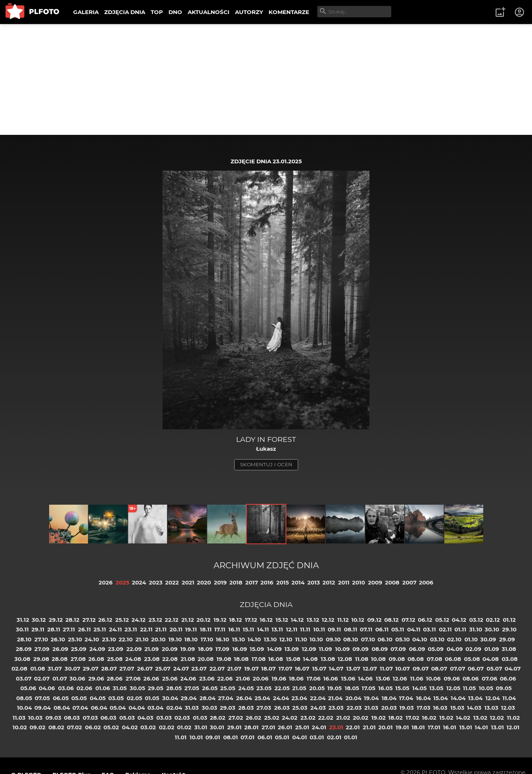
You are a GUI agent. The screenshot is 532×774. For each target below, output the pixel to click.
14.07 (336, 669)
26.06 (151, 678)
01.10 (471, 639)
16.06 (331, 678)
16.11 (234, 629)
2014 (298, 582)
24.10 (92, 639)
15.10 (238, 639)
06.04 (99, 708)
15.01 (466, 727)
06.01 (265, 737)
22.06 (225, 678)
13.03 (491, 708)
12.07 (370, 669)
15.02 (446, 718)
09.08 (397, 659)
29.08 (41, 659)
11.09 (325, 649)
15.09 (257, 649)
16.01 (450, 727)
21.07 (234, 669)
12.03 (508, 708)
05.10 (403, 639)
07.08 (434, 659)
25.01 (302, 727)
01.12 (509, 620)
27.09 (42, 649)
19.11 (191, 629)
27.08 (78, 659)
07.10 (368, 639)
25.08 (115, 659)
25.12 (122, 620)
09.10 (333, 639)
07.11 (366, 629)
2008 (392, 582)
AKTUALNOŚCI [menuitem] (209, 12)
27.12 (89, 620)
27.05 (192, 688)
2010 (359, 582)
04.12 (459, 620)
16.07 (302, 669)
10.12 (358, 620)
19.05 (335, 688)
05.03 (127, 718)
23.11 (131, 629)
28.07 (109, 669)
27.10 (41, 639)
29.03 (228, 708)
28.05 (174, 688)
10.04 (24, 708)
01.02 (184, 727)
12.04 (493, 698)
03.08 (510, 659)
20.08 (206, 659)
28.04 (207, 698)
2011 (344, 582)
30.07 (72, 669)
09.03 (53, 718)
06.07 (476, 669)
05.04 (118, 708)
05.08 (472, 659)
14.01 (481, 727)
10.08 (378, 659)
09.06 (452, 678)
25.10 (75, 639)
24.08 (133, 659)
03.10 (437, 639)
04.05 (98, 698)
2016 (267, 582)
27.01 (268, 727)
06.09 (417, 649)
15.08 (293, 659)
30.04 (170, 698)
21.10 (142, 639)
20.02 (361, 718)
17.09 (222, 649)
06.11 (382, 629)
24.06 (188, 678)
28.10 (24, 639)
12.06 (400, 678)
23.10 (109, 639)
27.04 (226, 698)
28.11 (54, 629)
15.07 (319, 669)
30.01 (217, 727)
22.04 (318, 698)
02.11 (445, 629)
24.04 (281, 698)
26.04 (244, 698)
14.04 (458, 698)
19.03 (407, 708)
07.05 (42, 698)
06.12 (425, 620)
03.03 (164, 718)
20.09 (170, 649)
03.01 (317, 737)
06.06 (508, 678)
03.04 (155, 708)
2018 (236, 582)
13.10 (270, 639)
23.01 (336, 727)
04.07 (513, 669)
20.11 (176, 629)
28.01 (251, 727)
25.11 (100, 629)
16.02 (429, 718)
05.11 (398, 629)
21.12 (188, 620)
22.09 (134, 649)
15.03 (457, 708)
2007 (409, 582)
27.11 (69, 629)
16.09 (240, 649)
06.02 (93, 727)
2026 (106, 582)
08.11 (351, 629)
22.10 (126, 639)
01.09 (492, 649)
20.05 (317, 688)
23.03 (336, 708)
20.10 (158, 639)
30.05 (137, 688)
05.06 (28, 688)
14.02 (463, 718)
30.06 (77, 678)
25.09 (79, 649)
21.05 (299, 688)
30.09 (488, 639)
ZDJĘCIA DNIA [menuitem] (125, 12)
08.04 (62, 708)
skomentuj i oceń (266, 464)
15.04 (441, 698)
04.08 (491, 659)
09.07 (421, 669)
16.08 (276, 659)
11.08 (362, 659)
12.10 (286, 639)
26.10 (58, 639)
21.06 (243, 678)
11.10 (301, 639)
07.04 (80, 708)
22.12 (172, 620)
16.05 (386, 688)
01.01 (351, 737)
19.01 (402, 727)
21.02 (343, 718)
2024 (139, 582)
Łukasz (266, 449)
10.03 (35, 718)
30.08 (22, 659)
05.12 (442, 620)
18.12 (236, 620)
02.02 (167, 727)
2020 (204, 582)
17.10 (207, 639)
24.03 (318, 708)
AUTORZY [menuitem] (249, 12)
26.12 (105, 620)
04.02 (130, 727)
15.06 (348, 678)
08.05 (24, 698)
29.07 (91, 669)
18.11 (206, 629)
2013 (314, 582)
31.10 (476, 629)
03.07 (24, 678)
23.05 (264, 688)
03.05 (116, 698)
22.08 (170, 659)
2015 (283, 582)
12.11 (292, 629)
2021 (188, 582)
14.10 (254, 639)
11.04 (509, 698)
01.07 (60, 678)
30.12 (39, 620)
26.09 (60, 649)
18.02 (395, 718)
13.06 (383, 678)
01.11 (460, 629)
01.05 (152, 698)
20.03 (389, 708)
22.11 (146, 629)
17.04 (406, 698)
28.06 (115, 678)
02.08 (19, 669)
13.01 (497, 727)
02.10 (454, 639)
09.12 (374, 620)
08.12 (391, 620)
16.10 (222, 639)
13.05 (436, 688)
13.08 (328, 659)
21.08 (188, 659)
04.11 (414, 629)
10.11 (319, 629)
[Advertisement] (266, 79)
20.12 (204, 620)
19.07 (251, 669)
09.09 (361, 649)
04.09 (455, 649)
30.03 (209, 708)
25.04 (262, 698)
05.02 (111, 727)
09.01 (213, 737)
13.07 (353, 669)
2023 (156, 582)
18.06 (296, 678)
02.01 (334, 737)
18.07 (268, 669)
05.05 (79, 698)
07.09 (398, 649)
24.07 (181, 669)
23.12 (155, 620)
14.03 (474, 708)
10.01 (196, 737)
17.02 (412, 718)
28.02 (218, 718)
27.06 (133, 678)
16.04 (423, 698)
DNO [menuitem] (175, 12)
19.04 (371, 698)
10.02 (20, 727)
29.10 (509, 629)
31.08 (509, 649)
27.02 (236, 718)
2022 (172, 582)
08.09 (380, 649)
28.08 (60, 659)
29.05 (156, 688)
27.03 (264, 708)
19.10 (175, 639)
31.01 (201, 727)
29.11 (38, 629)
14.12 (297, 620)
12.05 (453, 688)
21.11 (161, 629)
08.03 (72, 718)
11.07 (386, 669)
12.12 (328, 620)
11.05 (469, 688)
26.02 (253, 718)
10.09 (342, 649)
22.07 (217, 669)
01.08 (38, 669)
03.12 (476, 620)
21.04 (335, 698)
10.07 (403, 669)
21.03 (371, 708)
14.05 (420, 688)
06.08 (453, 659)
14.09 (274, 649)
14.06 (365, 678)
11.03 (19, 718)
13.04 (475, 698)
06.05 (61, 698)
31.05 (120, 688)
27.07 (127, 669)
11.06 (417, 678)
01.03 (200, 718)
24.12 (139, 620)
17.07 (285, 669)
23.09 (116, 649)
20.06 (261, 678)
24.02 (290, 718)
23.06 (207, 678)
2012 (329, 582)
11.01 (181, 737)
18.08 (241, 659)
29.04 (189, 698)
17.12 (251, 620)
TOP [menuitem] (157, 12)
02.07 (42, 678)
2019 (220, 582)
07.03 (90, 718)
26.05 (210, 688)
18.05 (352, 688)
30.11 (22, 629)
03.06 (66, 688)
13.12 (313, 620)
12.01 (513, 727)
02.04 (174, 708)
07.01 (248, 737)
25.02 (272, 718)
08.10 (351, 639)
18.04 (389, 698)
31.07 (55, 669)
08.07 (439, 669)
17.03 (424, 708)
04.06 (47, 688)
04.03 (145, 718)
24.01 (319, 727)
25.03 (300, 708)
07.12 (408, 620)
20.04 (353, 698)
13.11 (277, 629)
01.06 (103, 688)
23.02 (308, 718)
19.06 (279, 678)
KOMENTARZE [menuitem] (289, 12)
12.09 (309, 649)
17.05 (369, 688)
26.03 (282, 708)
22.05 (282, 688)
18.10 (191, 639)
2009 (375, 582)
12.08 (345, 659)
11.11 (305, 629)
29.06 (96, 678)
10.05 (486, 688)
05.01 (282, 737)
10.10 (316, 639)
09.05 (504, 688)
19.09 (188, 649)
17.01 (434, 727)
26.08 (96, 659)
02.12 (493, 620)
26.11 (84, 629)
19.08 (224, 659)
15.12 (282, 620)
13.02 (480, 718)
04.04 (137, 708)
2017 (252, 582)
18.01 (418, 727)
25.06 (170, 678)
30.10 (492, 629)
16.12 (266, 620)
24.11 (115, 629)
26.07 (145, 669)
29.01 (234, 727)
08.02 (56, 727)
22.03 (354, 708)
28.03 (246, 708)
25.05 (228, 688)
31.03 (192, 708)
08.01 (231, 737)
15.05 (402, 688)
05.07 (494, 669)
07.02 (74, 727)
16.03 (440, 708)
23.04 (299, 698)
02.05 (134, 698)
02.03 (182, 718)
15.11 (248, 629)
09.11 (334, 629)
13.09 (292, 649)
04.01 (300, 737)
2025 (122, 582)
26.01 (285, 727)
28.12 (72, 620)
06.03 (108, 718)
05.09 (436, 649)
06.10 (385, 639)
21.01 (369, 727)
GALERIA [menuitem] (86, 12)
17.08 (259, 659)
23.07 (199, 669)
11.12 (343, 620)
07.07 (458, 669)
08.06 (471, 678)
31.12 (23, 620)
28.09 (24, 649)
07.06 (490, 678)
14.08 (310, 659)
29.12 (56, 620)
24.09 (97, 649)
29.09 (507, 639)
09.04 (42, 708)
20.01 (386, 727)
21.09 (152, 649)
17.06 (314, 678)
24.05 (246, 688)
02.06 (84, 688)
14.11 (263, 629)
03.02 (148, 727)
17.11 (220, 629)
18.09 (205, 649)
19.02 (378, 718)
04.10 (420, 639)
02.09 (473, 649)
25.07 (163, 669)
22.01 (353, 727)
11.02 (513, 718)
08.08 (416, 659)
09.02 (37, 727)
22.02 (326, 718)
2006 (426, 582)
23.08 (152, 659)
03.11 (429, 629)
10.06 (433, 678)
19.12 (220, 620)
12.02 (497, 718)
